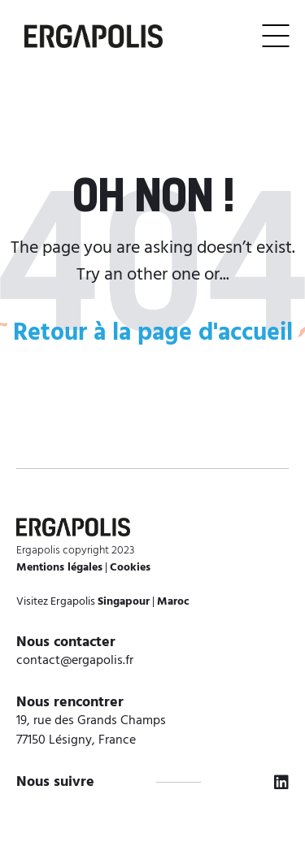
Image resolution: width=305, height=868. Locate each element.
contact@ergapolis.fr (75, 661)
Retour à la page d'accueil (153, 333)
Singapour (124, 602)
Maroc (173, 602)
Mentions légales (59, 568)
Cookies (130, 568)
